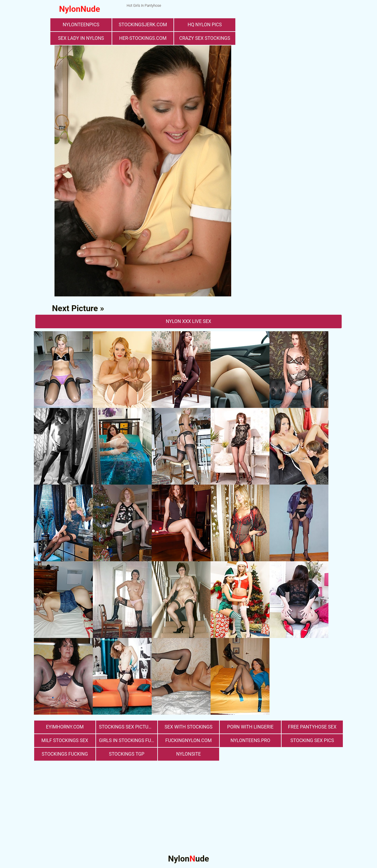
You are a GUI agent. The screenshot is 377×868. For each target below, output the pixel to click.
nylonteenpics (81, 25)
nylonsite (188, 754)
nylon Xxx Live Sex (188, 321)
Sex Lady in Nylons (81, 38)
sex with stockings (188, 727)
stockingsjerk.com (143, 25)
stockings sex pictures (128, 727)
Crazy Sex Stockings (205, 38)
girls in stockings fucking (128, 740)
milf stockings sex (65, 740)
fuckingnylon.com (188, 740)
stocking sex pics (312, 740)
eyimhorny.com (65, 727)
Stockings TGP (127, 754)
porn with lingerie (250, 727)
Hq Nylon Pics (205, 25)
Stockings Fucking (65, 754)
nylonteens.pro (250, 740)
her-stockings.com (143, 38)
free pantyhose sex (312, 727)
